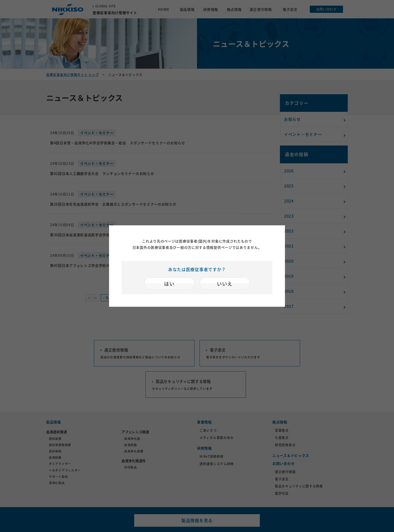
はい (169, 284)
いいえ (225, 284)
